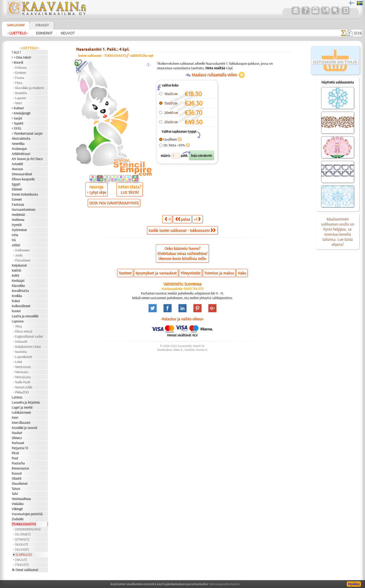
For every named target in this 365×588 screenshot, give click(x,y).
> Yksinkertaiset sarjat (27, 133)
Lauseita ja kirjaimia (26, 402)
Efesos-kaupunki (23, 179)
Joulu (19, 255)
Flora (19, 83)
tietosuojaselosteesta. (225, 584)
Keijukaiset (19, 265)
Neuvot (68, 33)
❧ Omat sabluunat (25, 570)
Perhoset (18, 443)
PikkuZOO (22, 392)
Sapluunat (16, 25)
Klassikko (18, 286)
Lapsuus (18, 321)
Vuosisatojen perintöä (27, 514)
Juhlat (16, 245)
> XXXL (17, 128)
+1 (197, 219)
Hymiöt (17, 225)
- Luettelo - (18, 33)
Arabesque (19, 149)
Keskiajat (18, 281)
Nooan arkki (24, 387)
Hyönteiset (19, 230)
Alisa (19, 326)
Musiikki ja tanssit (24, 428)
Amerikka (18, 144)
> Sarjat (17, 118)
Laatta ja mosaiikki (25, 316)
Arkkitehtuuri (21, 154)
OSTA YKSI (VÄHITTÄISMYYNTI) (114, 203)
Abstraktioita (21, 139)
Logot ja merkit (22, 407)
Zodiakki (17, 519)
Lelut (19, 362)
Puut (15, 458)
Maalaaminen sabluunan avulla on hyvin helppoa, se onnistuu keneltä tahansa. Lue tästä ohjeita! (338, 232)
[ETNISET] (22, 539)
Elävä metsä (24, 331)
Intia (15, 235)
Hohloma (18, 220)
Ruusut (17, 473)
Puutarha (18, 463)
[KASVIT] (22, 544)
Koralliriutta (20, 291)
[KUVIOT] (22, 549)
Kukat (16, 301)
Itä (14, 240)
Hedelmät (18, 215)
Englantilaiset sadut (29, 336)
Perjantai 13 (20, 448)
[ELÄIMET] (23, 534)
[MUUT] (21, 560)
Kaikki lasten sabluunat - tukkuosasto (182, 230)
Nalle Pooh (23, 382)
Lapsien (21, 98)
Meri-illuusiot (21, 423)
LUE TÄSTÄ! (130, 192)
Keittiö (16, 270)
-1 (168, 219)
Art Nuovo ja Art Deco (27, 159)
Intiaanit (21, 341)
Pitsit (15, 453)
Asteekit (17, 164)
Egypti (16, 184)
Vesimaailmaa (21, 499)
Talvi (15, 494)
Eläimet (17, 189)
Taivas (16, 489)
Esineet (17, 199)
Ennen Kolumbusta (25, 194)
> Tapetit (17, 123)
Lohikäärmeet (21, 412)
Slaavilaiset (20, 483)
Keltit (15, 275)
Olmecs (17, 438)
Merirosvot (23, 367)
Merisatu (22, 372)
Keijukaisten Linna (28, 347)
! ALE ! (16, 52)
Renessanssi (20, 468)
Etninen (21, 73)
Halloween (22, 250)
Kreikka (17, 296)
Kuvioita (21, 93)
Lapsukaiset (24, 357)
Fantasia (18, 204)
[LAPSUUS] (24, 555)
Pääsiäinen (23, 260)
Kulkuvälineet (21, 306)
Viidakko (18, 504)
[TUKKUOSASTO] (24, 524)
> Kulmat (18, 108)
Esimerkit (44, 33)
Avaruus (17, 169)
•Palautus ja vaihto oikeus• (182, 319)
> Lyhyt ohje (96, 192)
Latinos (17, 397)
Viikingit (17, 509)
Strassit (42, 25)
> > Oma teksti (21, 57)
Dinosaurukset (22, 174)
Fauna (20, 78)
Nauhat (17, 433)
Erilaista (21, 67)
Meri (19, 103)
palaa (183, 219)
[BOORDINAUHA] (28, 529)
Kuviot (16, 311)
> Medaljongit (21, 113)
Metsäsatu (23, 377)
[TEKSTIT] (22, 565)
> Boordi (17, 62)
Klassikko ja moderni (30, 88)
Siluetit (17, 478)
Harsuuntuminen (23, 210)
